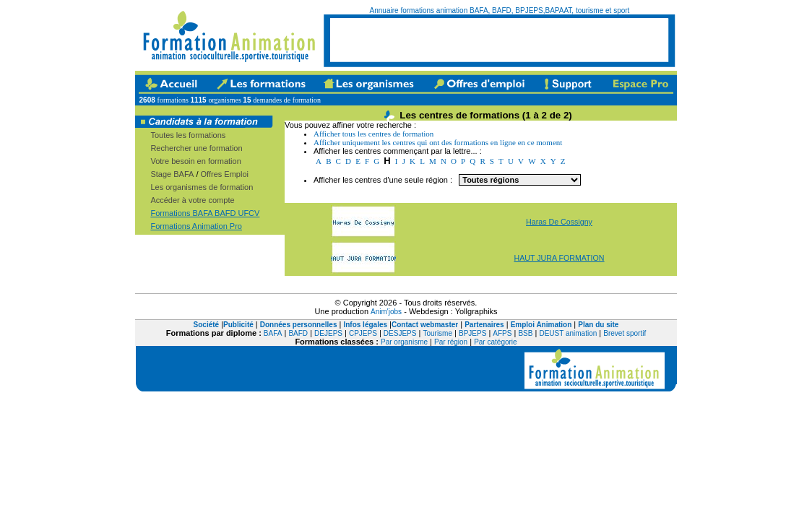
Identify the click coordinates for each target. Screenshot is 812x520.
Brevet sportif (625, 333)
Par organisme (404, 342)
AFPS (502, 333)
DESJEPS (400, 333)
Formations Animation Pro (196, 226)
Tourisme (437, 333)
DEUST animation (568, 333)
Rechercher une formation (196, 148)
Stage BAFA (172, 174)
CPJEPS (363, 333)
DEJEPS (328, 333)
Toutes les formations (188, 135)
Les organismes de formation (202, 187)
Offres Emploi (225, 174)
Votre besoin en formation (195, 161)
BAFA (273, 333)
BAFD (298, 333)
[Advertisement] (499, 40)
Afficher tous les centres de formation (373, 134)
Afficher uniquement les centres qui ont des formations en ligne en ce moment (438, 142)
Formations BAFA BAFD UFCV (205, 213)
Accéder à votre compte (192, 200)
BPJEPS (472, 333)
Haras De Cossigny (559, 222)
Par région (451, 342)
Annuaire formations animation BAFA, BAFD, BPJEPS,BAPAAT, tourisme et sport (500, 10)
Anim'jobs (386, 312)
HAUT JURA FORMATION (559, 258)
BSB (525, 333)
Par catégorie (495, 342)
